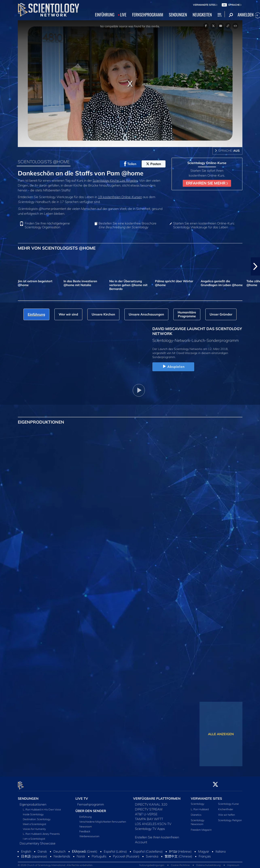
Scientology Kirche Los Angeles (115, 180)
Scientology (198, 801)
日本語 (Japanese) (34, 854)
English (26, 849)
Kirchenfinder (226, 807)
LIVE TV (82, 796)
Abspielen (173, 367)
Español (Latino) (115, 849)
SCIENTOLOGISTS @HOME (44, 162)
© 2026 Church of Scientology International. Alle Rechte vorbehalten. (55, 863)
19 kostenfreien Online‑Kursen (120, 197)
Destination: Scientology (37, 817)
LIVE (123, 15)
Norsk (81, 854)
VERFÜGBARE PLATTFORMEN (157, 796)
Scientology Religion (230, 818)
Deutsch (59, 849)
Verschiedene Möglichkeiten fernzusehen (103, 819)
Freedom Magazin (201, 827)
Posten (154, 164)
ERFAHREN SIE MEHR (207, 183)
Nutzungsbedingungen (152, 863)
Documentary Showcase (38, 841)
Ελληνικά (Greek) (85, 849)
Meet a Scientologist (34, 822)
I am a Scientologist (34, 836)
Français (205, 854)
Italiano (221, 849)
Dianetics (196, 812)
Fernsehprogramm (91, 802)
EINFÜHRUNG (105, 15)
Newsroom (86, 824)
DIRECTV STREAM (149, 807)
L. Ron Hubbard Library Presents (41, 831)
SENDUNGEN (178, 15)
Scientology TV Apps (150, 826)
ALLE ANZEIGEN (221, 734)
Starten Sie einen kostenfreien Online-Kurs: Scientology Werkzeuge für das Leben (204, 225)
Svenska (152, 854)
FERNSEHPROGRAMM (148, 15)
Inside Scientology (33, 812)
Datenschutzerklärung (208, 863)
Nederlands (62, 854)
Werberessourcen (89, 834)
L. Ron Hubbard (200, 807)
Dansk (42, 849)
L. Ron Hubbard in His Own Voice (42, 807)
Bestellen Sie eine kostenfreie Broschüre (127, 225)
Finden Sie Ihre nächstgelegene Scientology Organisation (47, 225)
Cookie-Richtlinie (180, 863)
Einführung (85, 814)
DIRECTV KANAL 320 (151, 802)
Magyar (204, 849)
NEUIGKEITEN (202, 15)
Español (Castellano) (148, 849)
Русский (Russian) (126, 854)
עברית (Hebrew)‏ (180, 849)
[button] (255, 266)
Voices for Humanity (34, 826)
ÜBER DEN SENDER (91, 808)
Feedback (85, 829)
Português (99, 854)
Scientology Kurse (228, 801)
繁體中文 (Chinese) (178, 854)
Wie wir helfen (227, 812)
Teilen (130, 164)
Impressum (233, 863)
